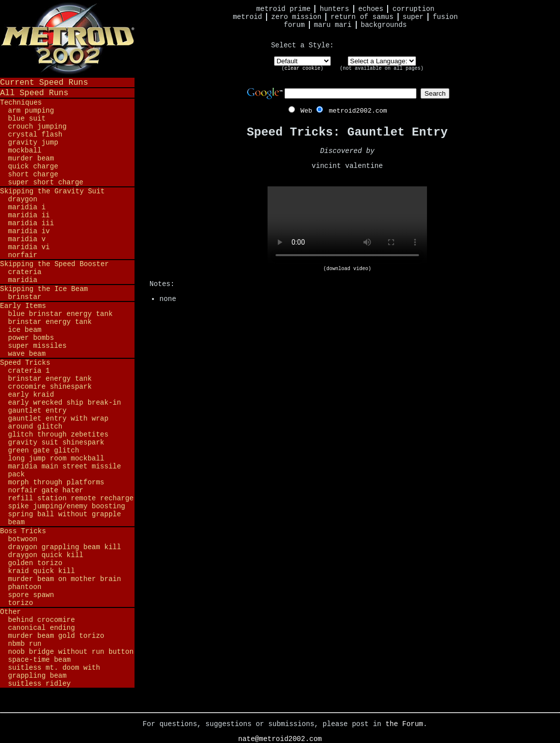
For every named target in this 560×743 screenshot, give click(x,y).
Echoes (371, 9)
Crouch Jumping (37, 127)
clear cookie (302, 69)
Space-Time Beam (39, 660)
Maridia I (27, 207)
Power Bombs (31, 338)
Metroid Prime (283, 9)
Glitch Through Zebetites (58, 435)
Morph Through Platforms (56, 482)
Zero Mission (296, 17)
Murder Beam (31, 158)
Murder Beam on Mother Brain (65, 579)
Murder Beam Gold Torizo (56, 636)
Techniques (21, 103)
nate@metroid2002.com (280, 739)
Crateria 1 (29, 371)
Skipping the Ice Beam (44, 289)
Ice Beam (25, 330)
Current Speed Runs (44, 82)
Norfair (23, 255)
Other (10, 612)
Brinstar (25, 297)
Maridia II (29, 215)
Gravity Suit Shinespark (56, 443)
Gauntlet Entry (37, 411)
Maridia (23, 280)
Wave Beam (27, 354)
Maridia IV (29, 231)
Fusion (445, 17)
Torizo (20, 603)
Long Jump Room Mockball (56, 458)
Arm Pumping (31, 111)
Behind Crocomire (41, 620)
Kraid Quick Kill (41, 571)
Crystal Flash (35, 135)
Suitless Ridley (39, 684)
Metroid (247, 17)
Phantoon (25, 587)
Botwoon (23, 539)
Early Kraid (31, 395)
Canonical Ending (41, 628)
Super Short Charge (46, 182)
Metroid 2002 (67, 38)
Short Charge (33, 174)
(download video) (347, 269)
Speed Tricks (25, 363)
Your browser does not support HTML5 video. (347, 226)
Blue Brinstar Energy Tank (60, 314)
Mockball (25, 150)
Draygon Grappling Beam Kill (65, 547)
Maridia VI (29, 247)
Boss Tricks (23, 531)
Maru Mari (333, 25)
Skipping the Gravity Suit (52, 191)
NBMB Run (25, 644)
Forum (294, 25)
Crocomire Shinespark (50, 387)
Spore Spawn (31, 595)
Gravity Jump (33, 143)
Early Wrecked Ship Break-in (65, 403)
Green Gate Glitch (44, 450)
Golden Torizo (35, 563)
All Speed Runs (34, 93)
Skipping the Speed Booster (54, 264)
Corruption (414, 9)
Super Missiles (37, 346)
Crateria (25, 272)
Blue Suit (27, 119)
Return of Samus (362, 17)
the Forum (405, 724)
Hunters (335, 9)
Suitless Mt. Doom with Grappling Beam (54, 672)
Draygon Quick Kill (46, 555)
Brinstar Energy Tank (50, 322)
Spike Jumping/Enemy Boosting (67, 506)
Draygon (23, 199)
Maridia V (27, 239)
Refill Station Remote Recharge (71, 498)
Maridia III (31, 223)
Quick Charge (33, 166)
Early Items (23, 306)
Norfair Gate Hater (46, 490)
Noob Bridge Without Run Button (71, 652)
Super (413, 17)
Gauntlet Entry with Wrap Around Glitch (58, 423)
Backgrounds (384, 25)
